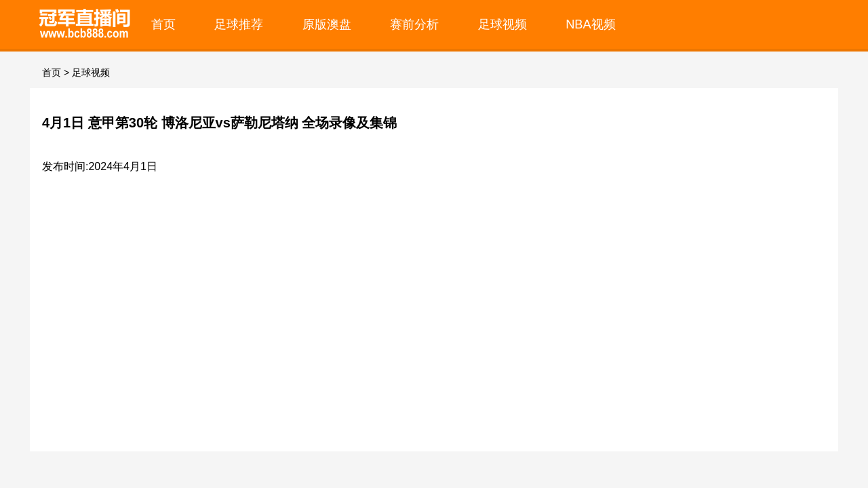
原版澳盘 (327, 24)
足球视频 (502, 24)
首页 (163, 24)
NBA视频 (591, 24)
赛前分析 (414, 24)
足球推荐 (239, 24)
